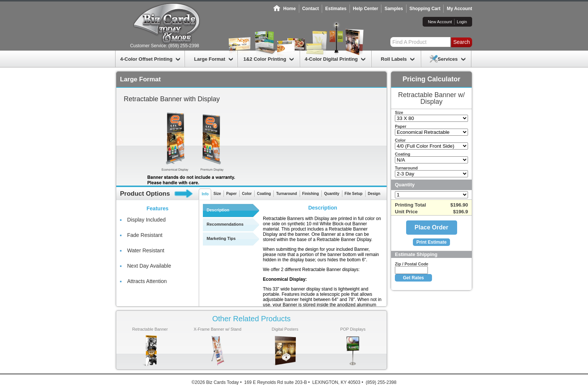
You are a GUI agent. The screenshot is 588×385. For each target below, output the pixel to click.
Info (205, 194)
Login (462, 22)
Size (217, 194)
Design (374, 194)
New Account (440, 22)
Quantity (332, 194)
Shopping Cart (425, 9)
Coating (264, 194)
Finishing (310, 194)
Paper (231, 194)
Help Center (365, 9)
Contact (311, 9)
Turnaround (286, 194)
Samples (394, 9)
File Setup (354, 194)
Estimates (336, 9)
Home (289, 9)
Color (247, 194)
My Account (459, 9)
